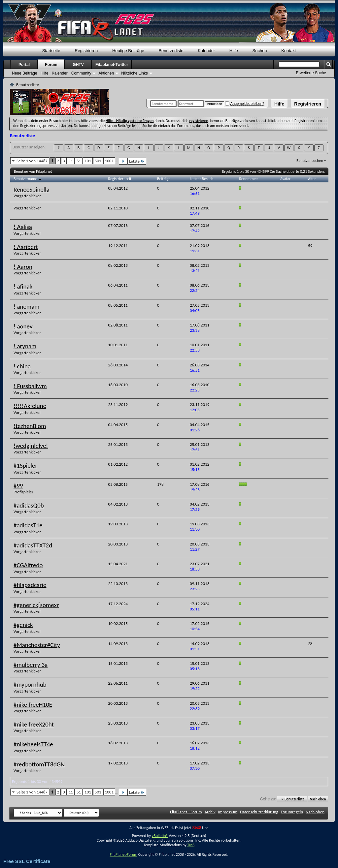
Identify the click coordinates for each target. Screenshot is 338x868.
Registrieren (308, 104)
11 (71, 161)
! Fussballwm (30, 386)
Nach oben (318, 799)
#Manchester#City (37, 645)
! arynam (25, 346)
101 (88, 161)
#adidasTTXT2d (33, 545)
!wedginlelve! (31, 446)
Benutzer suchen (310, 161)
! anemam (26, 307)
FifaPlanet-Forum (123, 854)
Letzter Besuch (202, 179)
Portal (24, 65)
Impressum (228, 812)
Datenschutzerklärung (259, 812)
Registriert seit (120, 179)
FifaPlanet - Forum (186, 812)
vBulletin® (160, 836)
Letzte (137, 161)
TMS (191, 845)
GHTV (78, 65)
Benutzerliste (171, 51)
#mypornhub (30, 684)
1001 (109, 161)
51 (79, 161)
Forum (51, 65)
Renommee (249, 179)
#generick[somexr (36, 605)
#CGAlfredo (28, 565)
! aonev (23, 326)
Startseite (51, 51)
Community (81, 73)
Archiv (210, 812)
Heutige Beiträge (128, 51)
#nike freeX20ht (34, 724)
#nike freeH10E (33, 705)
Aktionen (106, 73)
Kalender (206, 51)
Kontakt (288, 51)
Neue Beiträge (25, 73)
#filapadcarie (30, 585)
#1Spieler (25, 465)
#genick (23, 625)
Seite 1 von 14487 (32, 161)
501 (98, 161)
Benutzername (28, 179)
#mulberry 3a (31, 665)
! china (22, 366)
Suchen (260, 51)
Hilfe (279, 104)
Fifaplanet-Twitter (112, 65)
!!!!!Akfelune (30, 406)
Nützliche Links (135, 73)
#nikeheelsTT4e (33, 744)
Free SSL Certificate (27, 861)
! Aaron (23, 267)
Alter (312, 179)
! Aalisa (23, 227)
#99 (18, 486)
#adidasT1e (28, 525)
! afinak (23, 286)
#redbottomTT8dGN (39, 764)
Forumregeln (292, 812)
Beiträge (164, 179)
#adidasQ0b (29, 505)
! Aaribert (26, 247)
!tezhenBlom (30, 426)
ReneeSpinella (32, 189)
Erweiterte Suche (311, 73)
